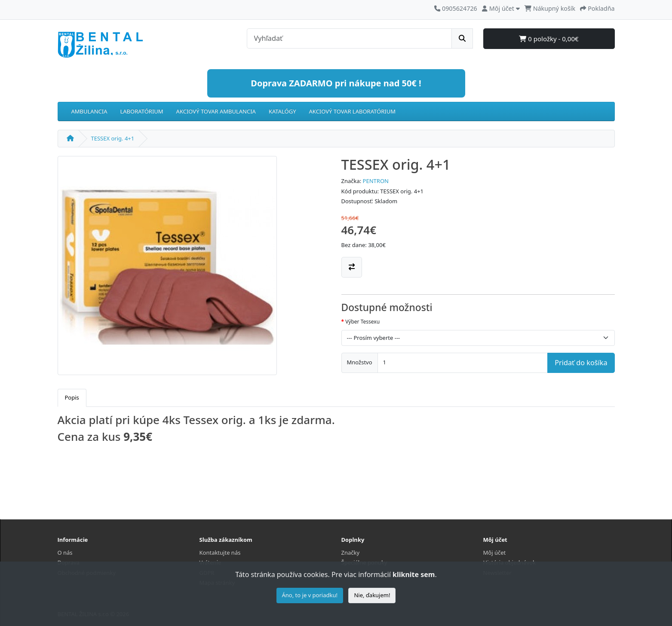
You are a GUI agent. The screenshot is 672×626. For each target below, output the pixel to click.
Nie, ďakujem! (372, 595)
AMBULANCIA (89, 111)
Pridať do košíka (581, 363)
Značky (351, 553)
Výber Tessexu (362, 322)
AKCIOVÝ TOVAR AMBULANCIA (216, 111)
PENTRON (376, 181)
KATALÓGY (282, 111)
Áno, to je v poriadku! (310, 595)
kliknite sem (414, 574)
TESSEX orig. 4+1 (113, 138)
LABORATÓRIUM (141, 111)
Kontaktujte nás (220, 553)
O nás (65, 553)
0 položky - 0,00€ (549, 39)
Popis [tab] (72, 397)
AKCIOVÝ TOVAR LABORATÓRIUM (352, 111)
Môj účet (495, 553)
